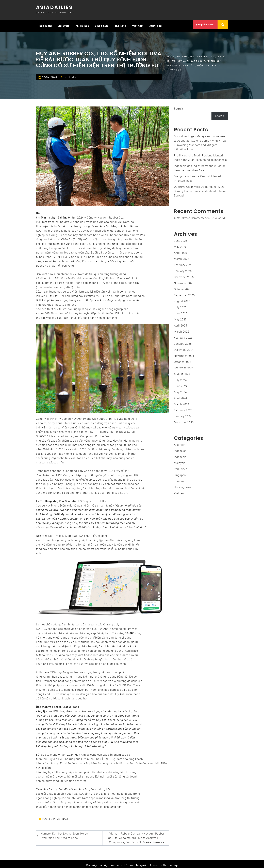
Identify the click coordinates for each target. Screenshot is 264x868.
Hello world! (218, 215)
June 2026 (181, 238)
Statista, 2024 (94, 293)
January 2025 (183, 341)
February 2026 (183, 262)
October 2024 (183, 359)
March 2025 (182, 329)
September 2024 (184, 365)
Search (179, 106)
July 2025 (180, 305)
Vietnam (138, 25)
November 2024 (184, 353)
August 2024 (182, 371)
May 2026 (180, 244)
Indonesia (45, 25)
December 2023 (184, 420)
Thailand (121, 25)
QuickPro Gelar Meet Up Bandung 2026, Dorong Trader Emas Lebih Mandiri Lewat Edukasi (200, 188)
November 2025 (184, 281)
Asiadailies (54, 7)
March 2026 (182, 256)
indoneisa (180, 448)
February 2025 (183, 335)
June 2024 (181, 383)
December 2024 (184, 347)
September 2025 (184, 293)
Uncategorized (183, 485)
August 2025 (182, 299)
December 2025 (184, 274)
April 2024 (180, 396)
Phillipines (82, 25)
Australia (155, 25)
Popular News (205, 25)
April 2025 (180, 323)
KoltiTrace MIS (58, 533)
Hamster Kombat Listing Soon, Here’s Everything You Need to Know (64, 833)
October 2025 (183, 287)
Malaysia (64, 25)
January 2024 (183, 414)
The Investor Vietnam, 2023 (55, 284)
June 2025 (181, 311)
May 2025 (180, 317)
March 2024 (182, 402)
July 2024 (180, 377)
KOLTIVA (41, 228)
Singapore (102, 25)
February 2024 (183, 408)
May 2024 (180, 390)
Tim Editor (70, 75)
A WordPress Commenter (190, 215)
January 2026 (183, 268)
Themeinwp (170, 862)
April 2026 (180, 250)
